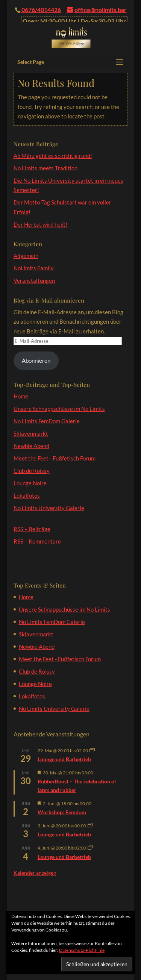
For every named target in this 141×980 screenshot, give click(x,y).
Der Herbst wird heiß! (40, 224)
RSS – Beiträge (32, 529)
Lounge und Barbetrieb (64, 759)
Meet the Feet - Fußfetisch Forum (55, 458)
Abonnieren (36, 360)
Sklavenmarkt (31, 433)
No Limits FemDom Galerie (47, 421)
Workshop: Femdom (62, 812)
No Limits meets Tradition (45, 168)
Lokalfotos (27, 495)
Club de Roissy (32, 471)
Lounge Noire (30, 483)
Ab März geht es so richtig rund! (53, 156)
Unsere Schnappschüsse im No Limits (59, 409)
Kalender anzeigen (35, 873)
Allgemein (26, 256)
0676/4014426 (41, 10)
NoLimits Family (34, 268)
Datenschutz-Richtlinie (82, 950)
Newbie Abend (31, 446)
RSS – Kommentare (37, 541)
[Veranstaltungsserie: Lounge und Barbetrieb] (92, 751)
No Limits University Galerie (49, 508)
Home (21, 396)
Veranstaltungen (34, 280)
